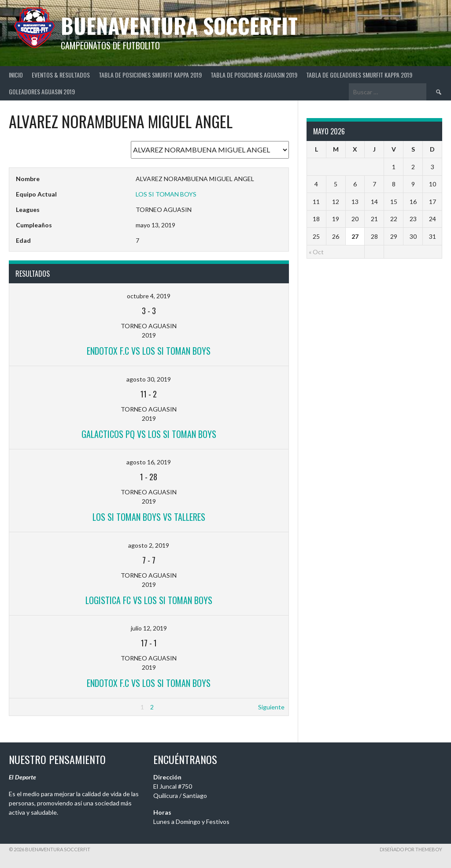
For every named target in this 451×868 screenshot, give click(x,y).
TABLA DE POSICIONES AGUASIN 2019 (254, 75)
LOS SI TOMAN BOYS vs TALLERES (149, 517)
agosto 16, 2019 (149, 462)
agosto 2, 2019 (149, 545)
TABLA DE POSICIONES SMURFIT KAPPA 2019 (150, 75)
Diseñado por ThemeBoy (411, 849)
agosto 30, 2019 (149, 379)
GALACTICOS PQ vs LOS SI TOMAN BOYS (149, 434)
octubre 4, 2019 (149, 296)
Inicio (16, 75)
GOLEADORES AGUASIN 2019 (42, 91)
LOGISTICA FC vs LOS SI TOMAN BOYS (149, 600)
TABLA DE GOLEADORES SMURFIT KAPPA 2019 (359, 75)
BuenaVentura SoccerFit (179, 25)
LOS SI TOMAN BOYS (166, 194)
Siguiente (271, 707)
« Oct (316, 252)
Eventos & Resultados (61, 75)
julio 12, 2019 (149, 628)
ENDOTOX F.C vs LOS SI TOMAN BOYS (149, 351)
